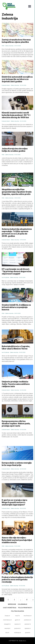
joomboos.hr (28, 620)
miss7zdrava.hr (7, 620)
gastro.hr (17, 620)
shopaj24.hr (7, 624)
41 (27, 599)
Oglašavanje (22, 604)
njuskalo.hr (28, 628)
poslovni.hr (17, 628)
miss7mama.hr (28, 616)
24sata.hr (7, 616)
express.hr (18, 624)
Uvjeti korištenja (10, 608)
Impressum (12, 604)
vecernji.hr (7, 628)
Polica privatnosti (25, 608)
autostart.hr (28, 624)
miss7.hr (17, 616)
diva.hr (7, 633)
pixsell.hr (28, 633)
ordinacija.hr (18, 633)
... (21, 599)
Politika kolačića (17, 611)
